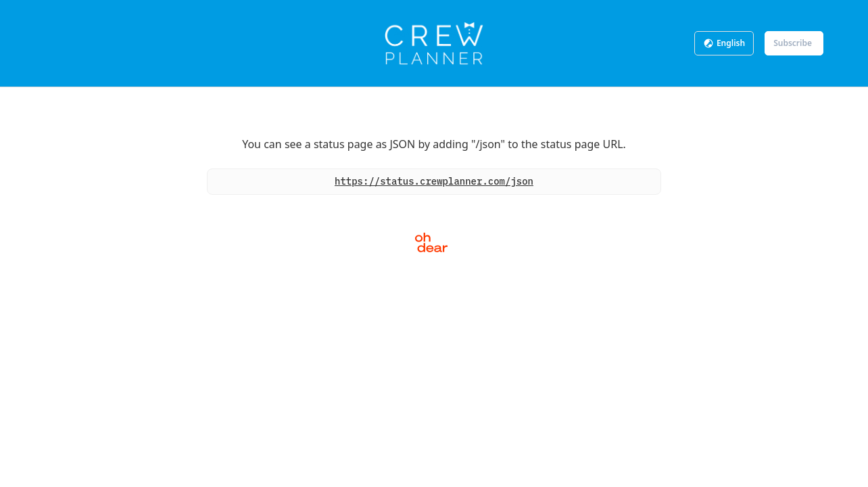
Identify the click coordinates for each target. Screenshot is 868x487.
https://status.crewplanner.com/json (434, 181)
